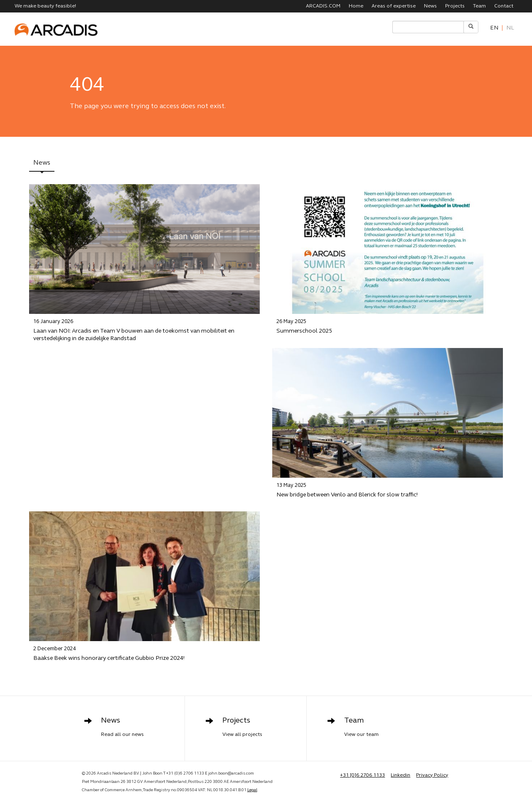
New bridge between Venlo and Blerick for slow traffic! (388, 490)
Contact (504, 6)
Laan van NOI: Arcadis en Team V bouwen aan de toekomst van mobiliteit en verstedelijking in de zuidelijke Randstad (144, 330)
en (494, 28)
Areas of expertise (394, 6)
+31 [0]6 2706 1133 (362, 775)
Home (356, 6)
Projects (455, 6)
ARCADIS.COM (323, 6)
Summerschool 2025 (388, 327)
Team (479, 6)
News (430, 6)
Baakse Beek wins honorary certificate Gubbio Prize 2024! (144, 653)
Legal (252, 790)
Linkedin (400, 775)
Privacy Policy (432, 775)
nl (510, 28)
